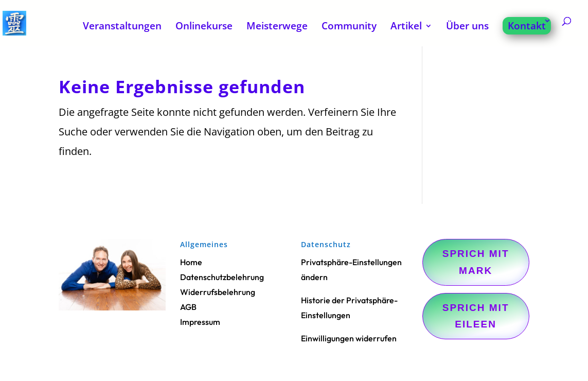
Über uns (467, 27)
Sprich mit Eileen (476, 316)
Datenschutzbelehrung (222, 277)
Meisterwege (277, 27)
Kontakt (527, 26)
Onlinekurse (204, 27)
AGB (188, 307)
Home (191, 262)
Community (349, 27)
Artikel (406, 27)
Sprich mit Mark (476, 262)
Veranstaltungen (122, 27)
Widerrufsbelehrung (218, 292)
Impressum (200, 322)
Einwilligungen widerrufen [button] (349, 338)
